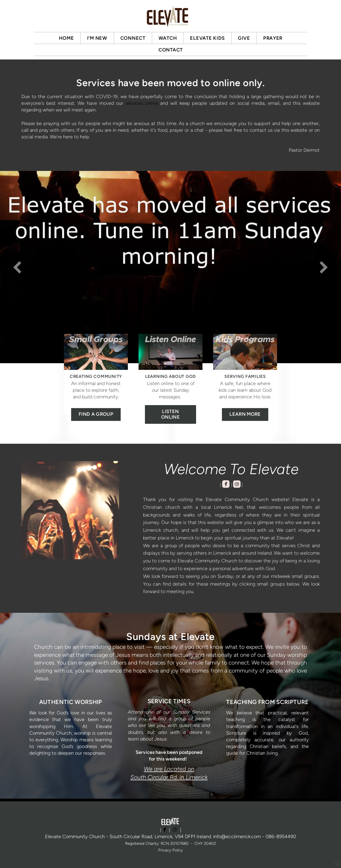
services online (142, 103)
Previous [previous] (17, 267)
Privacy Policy (171, 850)
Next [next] (324, 267)
